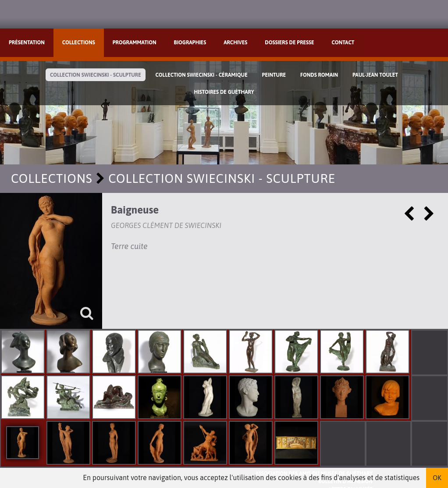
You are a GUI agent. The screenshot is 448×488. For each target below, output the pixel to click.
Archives (235, 43)
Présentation (27, 43)
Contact (343, 43)
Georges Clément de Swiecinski (166, 225)
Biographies (190, 43)
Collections (79, 43)
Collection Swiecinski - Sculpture (96, 75)
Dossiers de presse (289, 43)
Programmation (135, 43)
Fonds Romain (319, 75)
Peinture (274, 75)
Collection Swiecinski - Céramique (202, 75)
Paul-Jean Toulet (375, 75)
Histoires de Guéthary (224, 92)
